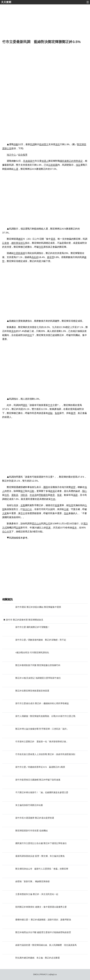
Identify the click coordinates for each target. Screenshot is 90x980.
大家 (5, 513)
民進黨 (27, 161)
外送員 (33, 495)
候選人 (45, 161)
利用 (71, 505)
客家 (59, 495)
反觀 (23, 505)
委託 (34, 524)
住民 (7, 495)
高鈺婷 (35, 257)
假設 (78, 165)
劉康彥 (22, 253)
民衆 (48, 528)
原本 (14, 331)
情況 (30, 335)
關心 (85, 491)
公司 (48, 524)
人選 (16, 169)
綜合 (21, 155)
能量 (57, 505)
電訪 (85, 524)
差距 (58, 144)
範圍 (55, 165)
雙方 (46, 144)
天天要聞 (6, 2)
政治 (25, 509)
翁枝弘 (22, 243)
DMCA (36, 974)
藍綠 (42, 144)
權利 (46, 495)
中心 (14, 155)
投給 (66, 513)
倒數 (16, 144)
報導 (25, 155)
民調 (32, 144)
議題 (75, 495)
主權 (66, 509)
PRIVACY (44, 974)
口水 (30, 509)
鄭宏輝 (80, 144)
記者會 (6, 243)
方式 (5, 528)
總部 (21, 239)
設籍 (18, 528)
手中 (23, 513)
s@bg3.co (53, 974)
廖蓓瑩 (51, 257)
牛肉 (53, 499)
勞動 (41, 495)
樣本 (74, 528)
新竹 (32, 161)
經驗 (50, 413)
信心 (5, 532)
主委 (16, 253)
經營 (73, 487)
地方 (9, 155)
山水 (39, 524)
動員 (16, 495)
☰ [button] (88, 2)
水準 (9, 532)
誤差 (51, 165)
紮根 (57, 413)
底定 (80, 161)
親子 (23, 491)
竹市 (50, 405)
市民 (41, 247)
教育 (53, 495)
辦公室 (8, 148)
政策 (53, 491)
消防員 (24, 495)
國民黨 (63, 161)
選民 (25, 405)
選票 (53, 239)
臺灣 (73, 413)
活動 (32, 491)
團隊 (46, 487)
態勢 (76, 161)
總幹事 (15, 243)
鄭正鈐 (70, 161)
